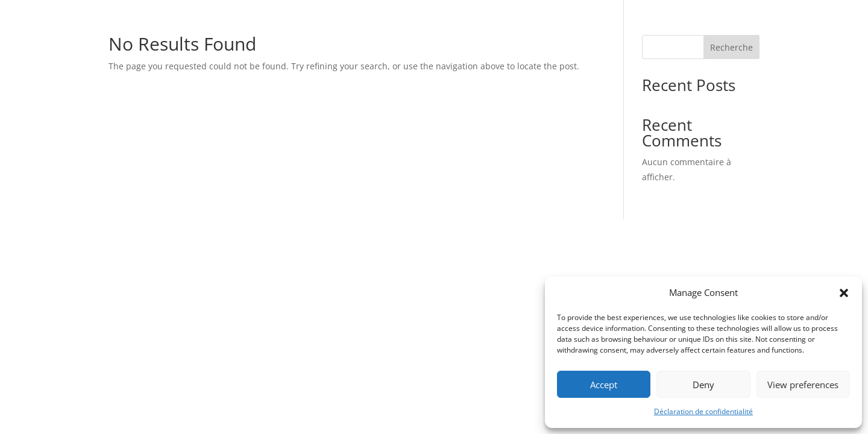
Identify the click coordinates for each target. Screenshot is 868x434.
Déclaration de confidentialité (703, 411)
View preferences (803, 385)
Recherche (731, 47)
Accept (604, 385)
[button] (844, 293)
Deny (703, 385)
